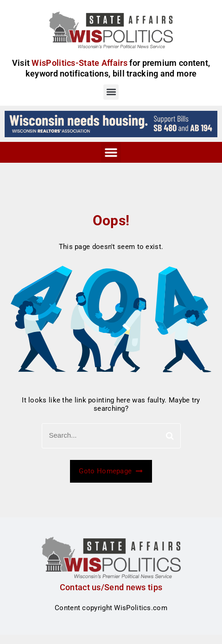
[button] (111, 92)
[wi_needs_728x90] (111, 123)
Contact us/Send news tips (111, 587)
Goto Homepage (111, 471)
